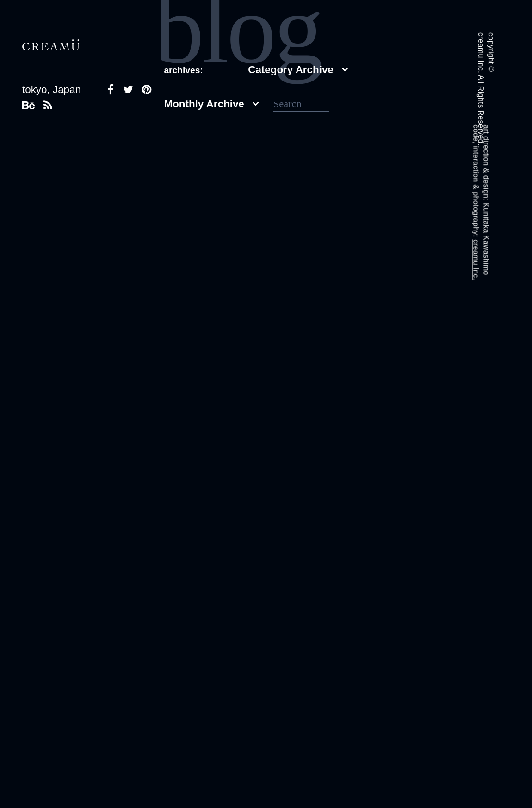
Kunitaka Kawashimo (486, 239)
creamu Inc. (476, 260)
